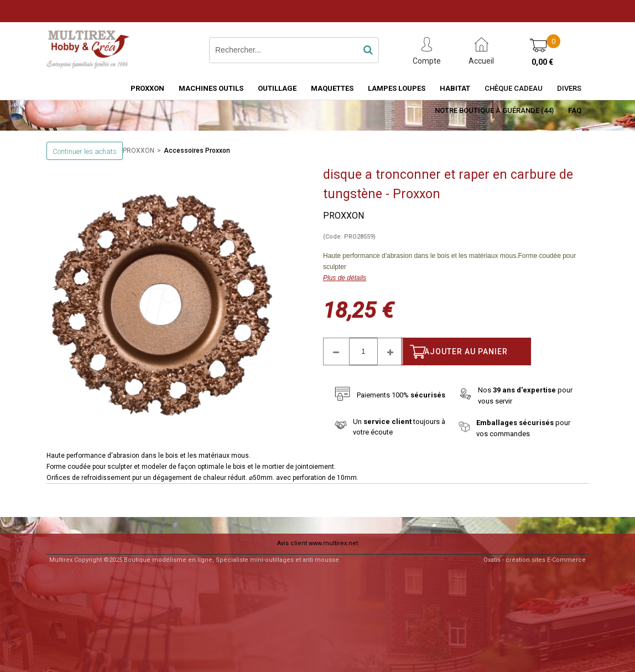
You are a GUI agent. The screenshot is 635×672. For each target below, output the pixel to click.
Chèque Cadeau (514, 88)
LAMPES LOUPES (397, 88)
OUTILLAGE (277, 88)
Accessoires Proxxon (197, 151)
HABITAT (455, 88)
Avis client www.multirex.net (317, 543)
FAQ (575, 110)
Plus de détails (345, 278)
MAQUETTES (332, 88)
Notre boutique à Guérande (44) (494, 110)
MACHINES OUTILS (211, 88)
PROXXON (147, 88)
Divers (569, 88)
